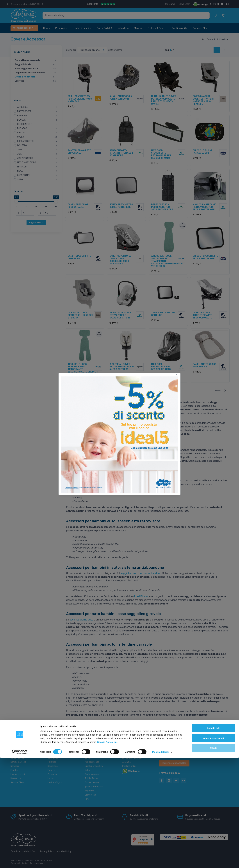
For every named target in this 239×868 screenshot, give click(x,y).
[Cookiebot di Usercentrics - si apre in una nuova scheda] (20, 862)
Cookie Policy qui (107, 852)
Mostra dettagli (160, 862)
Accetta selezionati (213, 848)
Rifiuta (214, 858)
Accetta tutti (214, 838)
